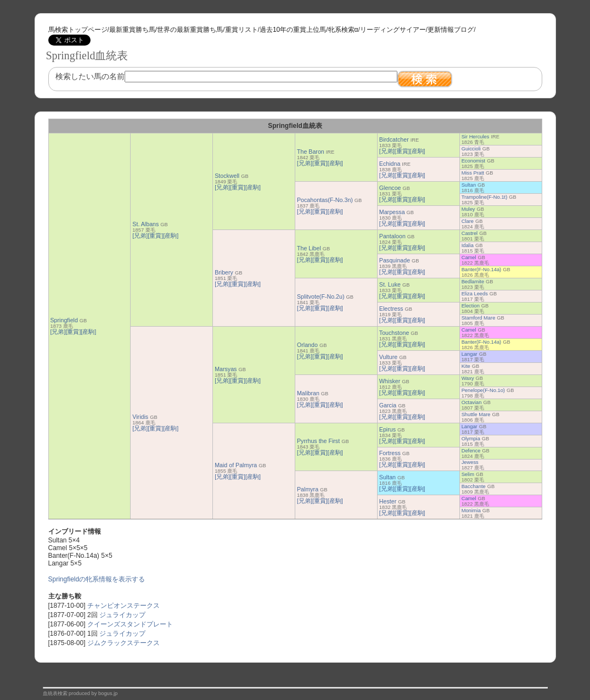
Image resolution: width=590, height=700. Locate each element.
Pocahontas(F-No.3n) (325, 200)
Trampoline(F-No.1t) (485, 197)
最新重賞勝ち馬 (132, 30)
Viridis (140, 417)
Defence (471, 451)
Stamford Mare (479, 318)
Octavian (472, 402)
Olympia (471, 439)
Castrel (470, 233)
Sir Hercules (476, 137)
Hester (388, 501)
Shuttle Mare (476, 415)
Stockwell (227, 176)
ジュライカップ (122, 615)
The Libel (309, 248)
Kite (466, 366)
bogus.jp (108, 693)
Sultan (469, 185)
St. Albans (145, 224)
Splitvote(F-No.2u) (321, 296)
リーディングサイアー (393, 30)
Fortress (390, 453)
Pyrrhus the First (318, 441)
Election (471, 306)
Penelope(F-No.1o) (483, 390)
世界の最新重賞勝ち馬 (190, 30)
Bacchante (474, 486)
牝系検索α (343, 30)
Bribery (224, 272)
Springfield (64, 320)
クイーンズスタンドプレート (130, 624)
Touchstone (394, 333)
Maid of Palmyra (236, 465)
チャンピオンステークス (123, 606)
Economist (474, 161)
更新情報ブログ (451, 30)
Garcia (388, 405)
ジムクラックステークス (123, 643)
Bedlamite (473, 282)
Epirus (387, 429)
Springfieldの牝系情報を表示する (97, 579)
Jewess (470, 462)
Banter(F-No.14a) (482, 270)
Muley (468, 209)
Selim (468, 474)
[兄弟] (58, 332)
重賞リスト (241, 30)
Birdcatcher (394, 139)
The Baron (311, 152)
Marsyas (226, 369)
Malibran (308, 393)
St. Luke (390, 284)
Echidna (390, 164)
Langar (470, 354)
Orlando (307, 345)
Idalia (468, 245)
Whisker (390, 381)
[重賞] (73, 332)
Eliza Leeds (475, 294)
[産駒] (88, 332)
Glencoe (390, 188)
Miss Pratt (473, 173)
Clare (468, 221)
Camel (469, 257)
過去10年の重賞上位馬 (293, 30)
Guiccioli (471, 149)
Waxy (468, 378)
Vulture (388, 357)
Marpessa (392, 212)
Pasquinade (395, 260)
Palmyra (308, 489)
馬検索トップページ (78, 30)
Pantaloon (392, 236)
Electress (391, 309)
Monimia (471, 511)
